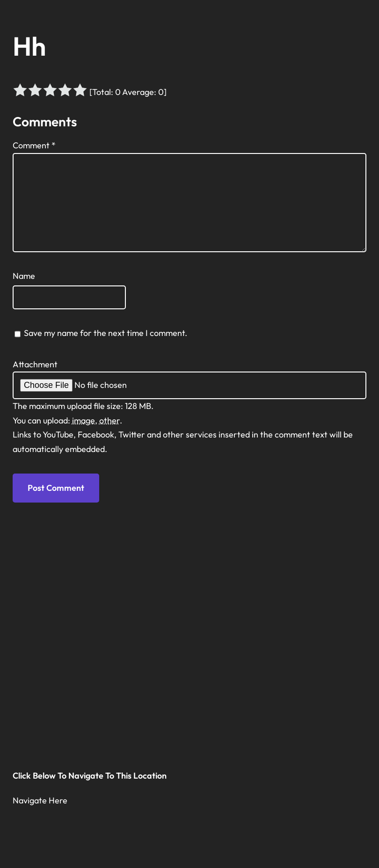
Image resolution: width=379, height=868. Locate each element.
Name (24, 276)
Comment (34, 145)
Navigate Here (40, 800)
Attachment (35, 364)
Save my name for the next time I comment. (106, 333)
